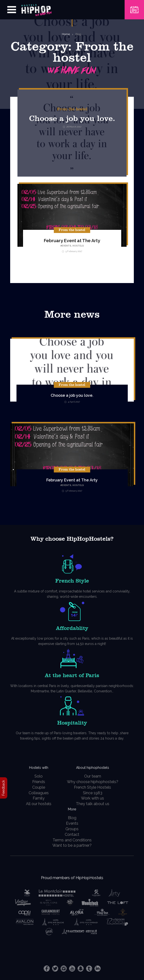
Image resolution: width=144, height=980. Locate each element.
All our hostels (39, 804)
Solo (39, 776)
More (72, 809)
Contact (72, 834)
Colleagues (39, 793)
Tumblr (89, 969)
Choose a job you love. (72, 119)
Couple (39, 787)
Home (66, 34)
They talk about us (93, 804)
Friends (39, 782)
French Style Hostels (92, 787)
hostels (78, 246)
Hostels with (39, 768)
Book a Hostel (134, 7)
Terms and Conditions (72, 840)
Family (39, 798)
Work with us (92, 798)
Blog (78, 34)
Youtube (72, 969)
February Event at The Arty (72, 241)
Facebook (47, 969)
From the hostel (72, 109)
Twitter (55, 969)
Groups (72, 829)
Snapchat (81, 969)
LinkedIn (98, 969)
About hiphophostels (93, 768)
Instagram (64, 969)
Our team (93, 776)
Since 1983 (93, 793)
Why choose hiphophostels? (93, 782)
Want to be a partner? (72, 845)
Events (67, 246)
